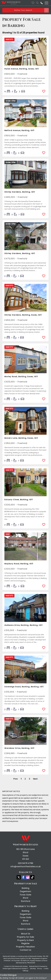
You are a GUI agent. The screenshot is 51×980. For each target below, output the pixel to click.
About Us (26, 934)
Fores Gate (26, 895)
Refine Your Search (23, 10)
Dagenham (26, 891)
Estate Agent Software (10, 969)
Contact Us (26, 950)
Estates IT (25, 969)
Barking (25, 888)
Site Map (33, 969)
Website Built (33, 966)
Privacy (40, 969)
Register (26, 943)
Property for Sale (25, 937)
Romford (26, 901)
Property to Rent (26, 940)
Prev (16, 779)
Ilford (25, 898)
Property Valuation (25, 947)
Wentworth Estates (21, 966)
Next (35, 779)
